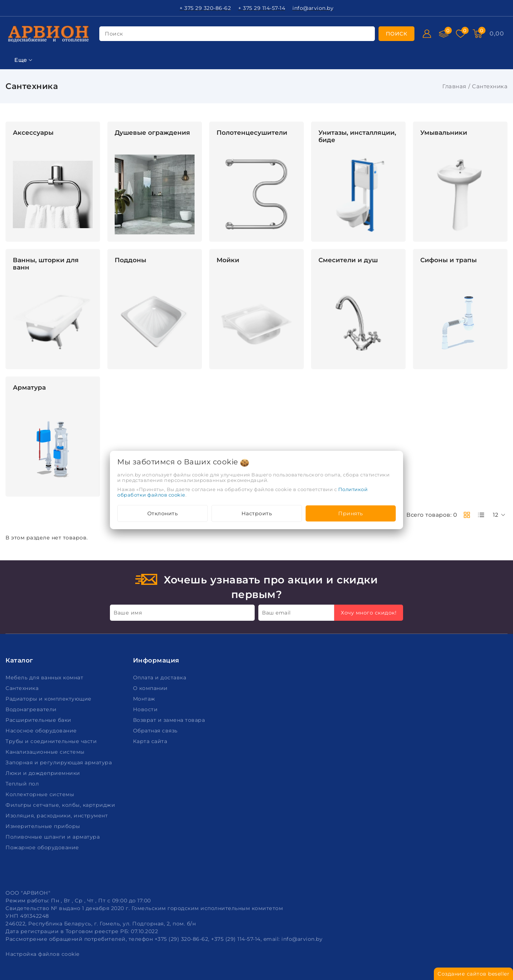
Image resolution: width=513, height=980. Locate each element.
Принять (351, 513)
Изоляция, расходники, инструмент (58, 816)
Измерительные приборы (44, 826)
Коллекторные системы (41, 794)
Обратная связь (156, 731)
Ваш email (276, 613)
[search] (397, 34)
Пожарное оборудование (43, 847)
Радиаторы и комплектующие (49, 699)
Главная (454, 86)
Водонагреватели (32, 709)
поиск (114, 34)
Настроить (257, 513)
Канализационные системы (46, 752)
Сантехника (23, 688)
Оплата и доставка (160, 678)
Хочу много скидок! (369, 613)
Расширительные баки (39, 720)
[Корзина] (497, 34)
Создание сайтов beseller (473, 974)
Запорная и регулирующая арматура (60, 762)
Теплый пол (23, 784)
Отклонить (163, 513)
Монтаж (145, 699)
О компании (151, 688)
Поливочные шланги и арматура (53, 837)
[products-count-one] (481, 515)
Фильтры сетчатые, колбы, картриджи (61, 805)
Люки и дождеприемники (44, 773)
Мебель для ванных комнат (45, 678)
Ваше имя (128, 613)
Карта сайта (151, 741)
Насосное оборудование (42, 731)
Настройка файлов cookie (43, 954)
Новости (146, 709)
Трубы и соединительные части (52, 741)
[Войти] (427, 34)
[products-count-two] (467, 515)
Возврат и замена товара (170, 720)
